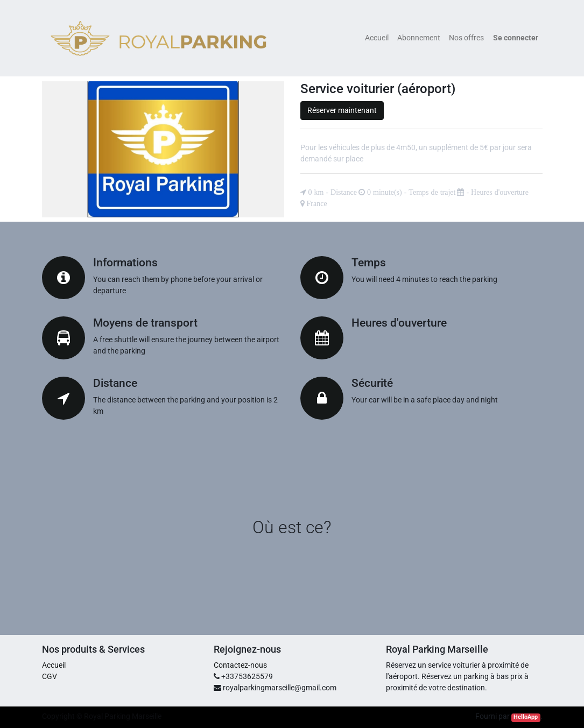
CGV (50, 676)
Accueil (54, 665)
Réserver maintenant (342, 110)
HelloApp (526, 717)
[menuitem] (377, 38)
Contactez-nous (240, 665)
